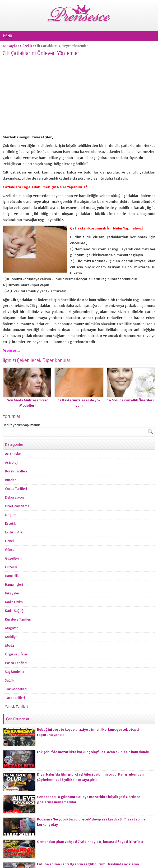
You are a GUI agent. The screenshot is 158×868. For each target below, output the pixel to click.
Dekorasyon (14, 497)
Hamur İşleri (14, 585)
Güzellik (26, 46)
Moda (10, 646)
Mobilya (11, 637)
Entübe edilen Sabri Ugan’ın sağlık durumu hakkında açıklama (88, 864)
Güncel (10, 550)
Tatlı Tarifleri (15, 698)
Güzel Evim (13, 558)
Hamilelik (12, 576)
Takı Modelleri (16, 689)
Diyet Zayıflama (17, 506)
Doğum (11, 515)
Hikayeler (12, 593)
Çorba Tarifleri (16, 489)
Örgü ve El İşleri (17, 654)
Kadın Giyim (14, 602)
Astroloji (12, 463)
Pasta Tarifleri (16, 663)
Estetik (11, 524)
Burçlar (10, 480)
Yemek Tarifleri (16, 707)
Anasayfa (10, 46)
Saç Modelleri (15, 672)
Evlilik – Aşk (14, 532)
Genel (9, 541)
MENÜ (8, 36)
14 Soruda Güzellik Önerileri (131, 400)
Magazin (12, 628)
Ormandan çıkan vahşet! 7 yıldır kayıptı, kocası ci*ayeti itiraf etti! (91, 842)
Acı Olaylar (13, 454)
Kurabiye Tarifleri (18, 619)
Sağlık (10, 680)
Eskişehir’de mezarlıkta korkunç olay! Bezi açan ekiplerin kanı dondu (93, 752)
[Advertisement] (79, 99)
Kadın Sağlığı (15, 611)
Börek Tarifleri (16, 471)
